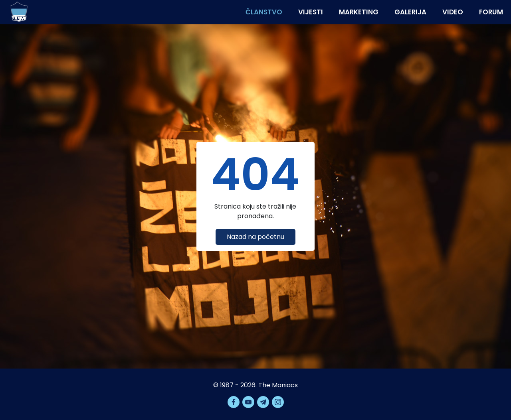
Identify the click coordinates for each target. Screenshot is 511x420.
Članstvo (264, 12)
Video (453, 12)
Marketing (359, 12)
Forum (491, 12)
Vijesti (311, 12)
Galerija (410, 12)
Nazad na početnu (255, 237)
